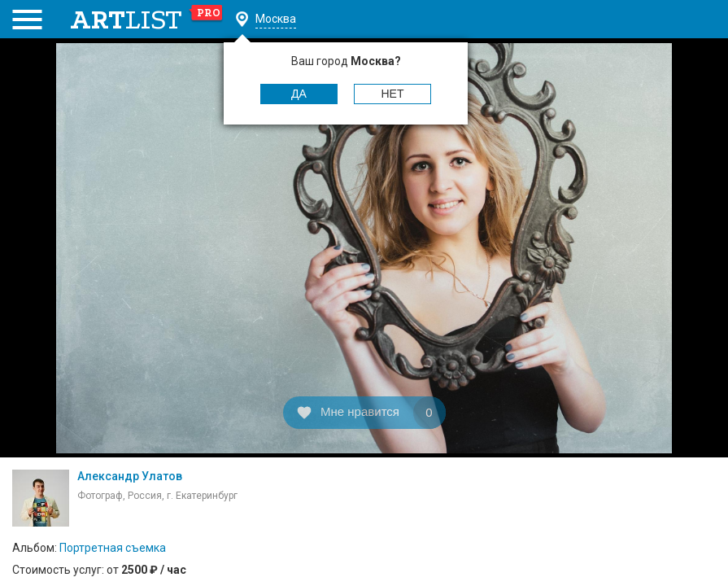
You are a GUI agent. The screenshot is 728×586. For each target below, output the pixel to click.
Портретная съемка (113, 548)
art (147, 20)
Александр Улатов (130, 476)
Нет (393, 94)
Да (299, 94)
